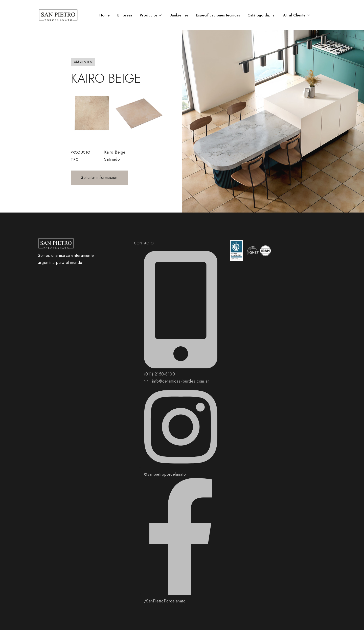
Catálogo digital (261, 15)
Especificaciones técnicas (218, 15)
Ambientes (179, 15)
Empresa (125, 15)
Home (105, 15)
